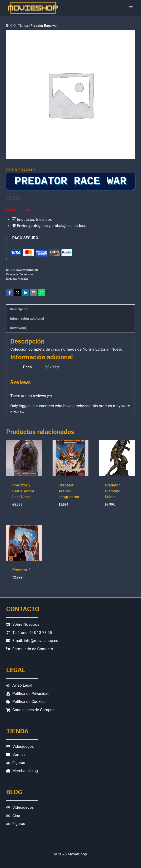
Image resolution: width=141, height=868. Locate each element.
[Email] (34, 293)
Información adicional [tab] (27, 319)
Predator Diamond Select (113, 491)
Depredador (21, 170)
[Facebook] (10, 293)
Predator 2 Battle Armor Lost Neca (23, 491)
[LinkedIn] (26, 293)
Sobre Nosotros (26, 624)
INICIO (11, 26)
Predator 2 (21, 570)
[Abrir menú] (131, 8)
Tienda (23, 26)
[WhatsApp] (42, 293)
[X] (18, 293)
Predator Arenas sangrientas (69, 491)
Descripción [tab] (19, 309)
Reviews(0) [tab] (19, 328)
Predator (23, 279)
